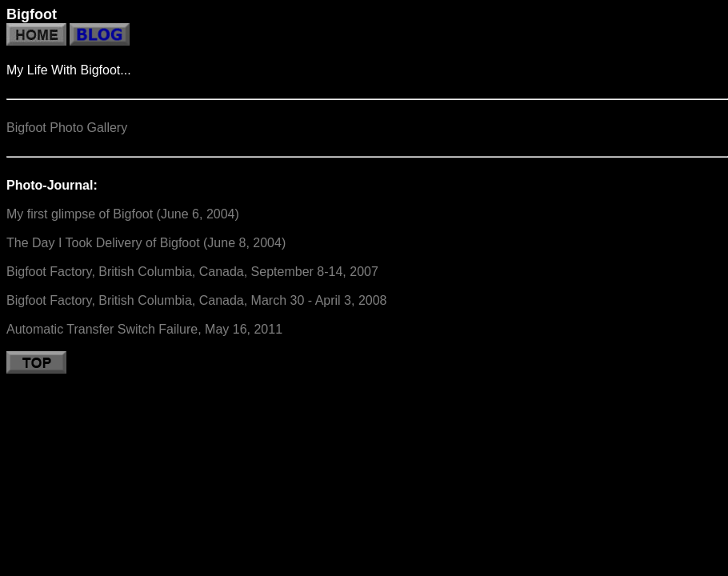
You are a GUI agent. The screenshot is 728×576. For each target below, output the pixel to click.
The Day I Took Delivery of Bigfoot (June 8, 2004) (146, 243)
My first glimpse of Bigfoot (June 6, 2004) (123, 214)
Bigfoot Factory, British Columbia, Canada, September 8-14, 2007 (192, 272)
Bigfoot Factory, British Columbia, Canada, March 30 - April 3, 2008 (196, 300)
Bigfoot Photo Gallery (67, 128)
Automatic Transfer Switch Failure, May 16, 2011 (144, 329)
